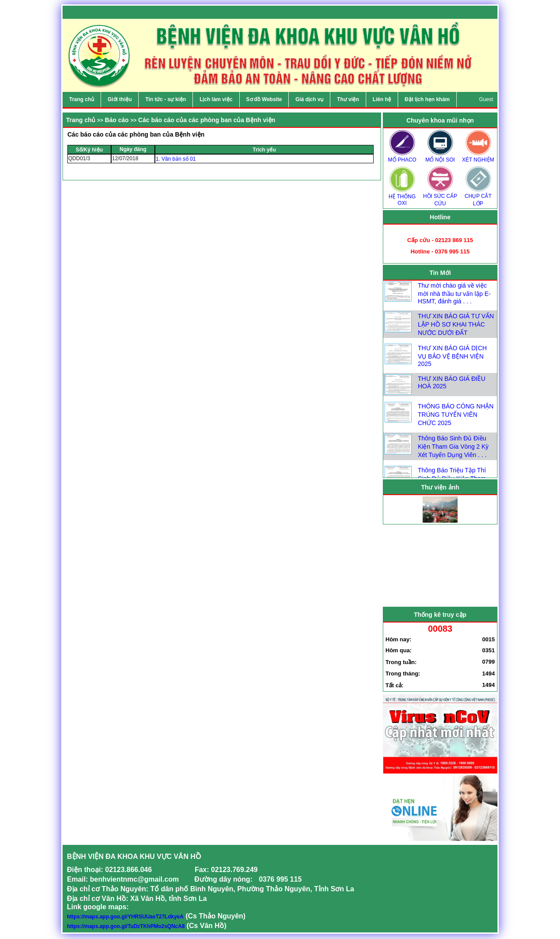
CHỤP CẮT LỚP (478, 197)
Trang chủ (81, 120)
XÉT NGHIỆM (478, 157)
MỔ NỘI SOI (440, 157)
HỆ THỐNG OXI (402, 197)
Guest (486, 99)
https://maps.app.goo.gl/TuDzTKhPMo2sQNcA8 (126, 926)
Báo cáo (117, 120)
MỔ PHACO (402, 157)
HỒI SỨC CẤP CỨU (440, 197)
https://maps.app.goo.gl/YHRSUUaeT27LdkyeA (125, 917)
